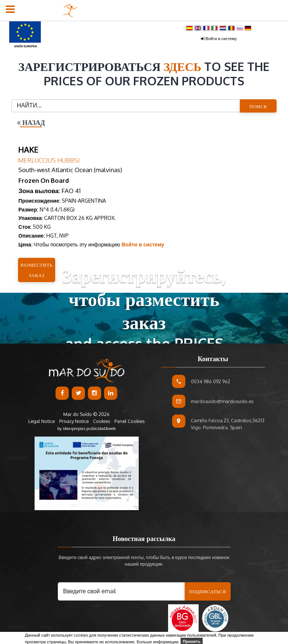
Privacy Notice (74, 421)
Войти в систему (219, 38)
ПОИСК (258, 106)
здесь (184, 66)
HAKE (28, 150)
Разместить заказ (37, 270)
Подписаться (207, 591)
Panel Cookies (129, 421)
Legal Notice (42, 421)
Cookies (102, 421)
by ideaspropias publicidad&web (86, 428)
